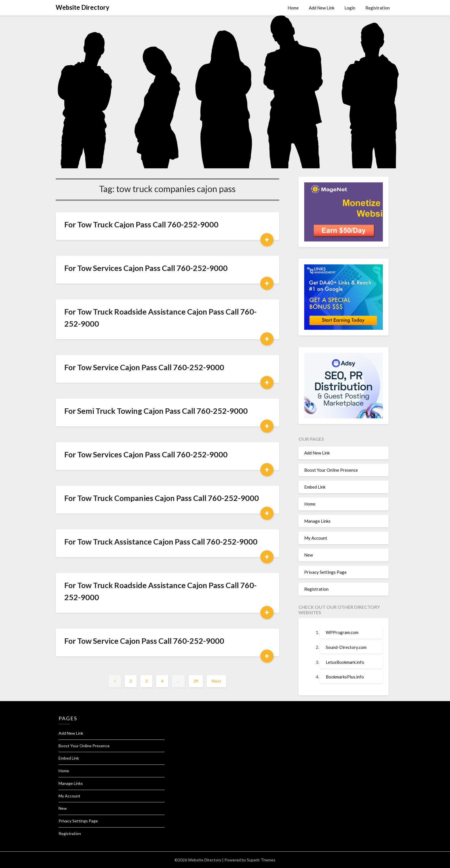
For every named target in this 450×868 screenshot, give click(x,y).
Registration (378, 8)
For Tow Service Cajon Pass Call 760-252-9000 (144, 367)
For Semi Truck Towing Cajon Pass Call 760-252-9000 (156, 411)
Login (350, 8)
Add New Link (322, 8)
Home (293, 8)
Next (216, 681)
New (309, 555)
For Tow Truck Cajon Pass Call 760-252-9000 (141, 224)
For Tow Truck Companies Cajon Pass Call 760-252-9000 (162, 498)
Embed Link (315, 487)
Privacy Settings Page (325, 572)
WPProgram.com (342, 632)
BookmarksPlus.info (345, 677)
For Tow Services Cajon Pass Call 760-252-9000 (146, 268)
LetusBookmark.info (345, 662)
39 (196, 681)
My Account (316, 538)
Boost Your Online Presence (331, 470)
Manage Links (317, 521)
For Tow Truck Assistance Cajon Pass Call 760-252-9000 (161, 542)
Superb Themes (261, 860)
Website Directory (83, 7)
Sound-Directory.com (346, 647)
